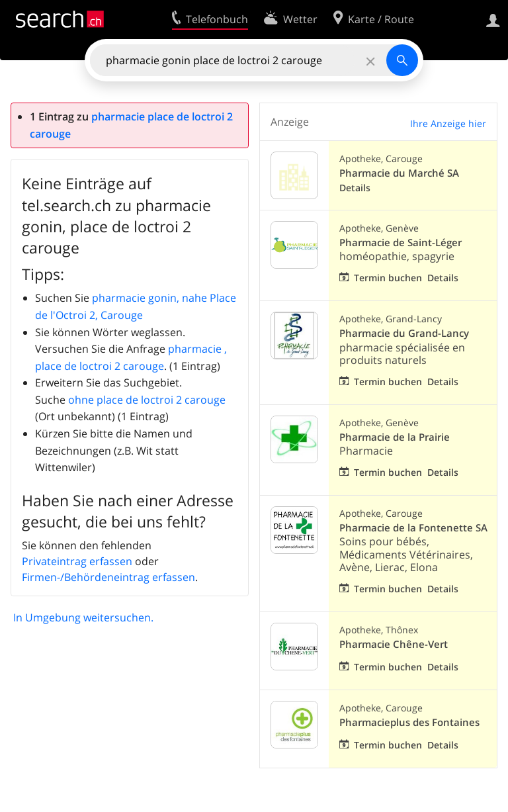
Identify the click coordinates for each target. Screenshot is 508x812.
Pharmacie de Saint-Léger (401, 243)
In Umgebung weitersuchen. (83, 617)
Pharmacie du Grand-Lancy (404, 333)
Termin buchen (388, 278)
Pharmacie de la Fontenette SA (413, 528)
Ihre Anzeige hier (448, 123)
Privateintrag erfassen (77, 561)
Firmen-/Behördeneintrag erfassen (108, 577)
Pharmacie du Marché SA (399, 173)
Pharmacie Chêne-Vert (394, 644)
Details (355, 188)
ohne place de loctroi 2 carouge (147, 400)
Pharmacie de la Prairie (395, 437)
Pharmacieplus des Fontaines (409, 722)
